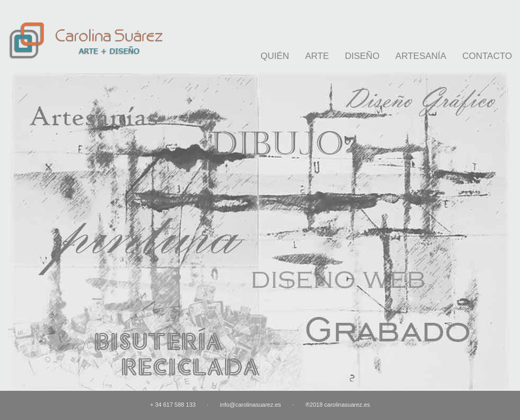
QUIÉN (275, 56)
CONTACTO (487, 56)
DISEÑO (362, 56)
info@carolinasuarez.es (250, 405)
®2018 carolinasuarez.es (337, 405)
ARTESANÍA (421, 56)
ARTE (317, 56)
